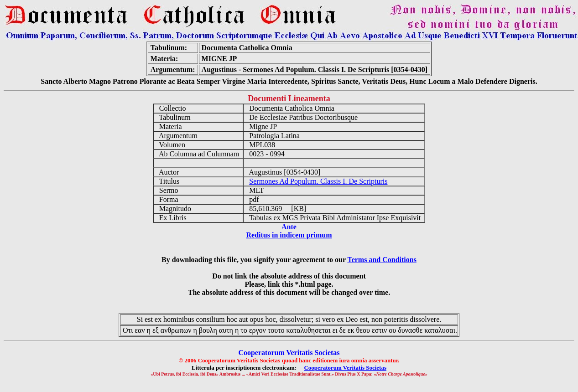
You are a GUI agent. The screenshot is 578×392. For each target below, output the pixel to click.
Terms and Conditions (382, 260)
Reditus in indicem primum (289, 235)
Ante (289, 227)
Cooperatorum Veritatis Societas (345, 368)
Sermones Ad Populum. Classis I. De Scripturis (318, 181)
